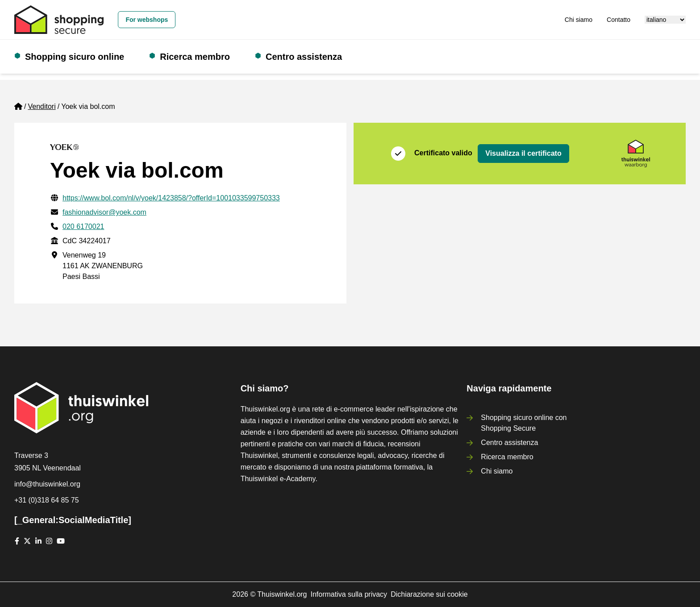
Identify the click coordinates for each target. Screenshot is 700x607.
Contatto (619, 20)
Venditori (42, 106)
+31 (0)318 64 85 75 (47, 500)
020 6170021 (83, 227)
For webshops (147, 20)
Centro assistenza (304, 57)
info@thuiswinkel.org (47, 484)
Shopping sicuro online (75, 57)
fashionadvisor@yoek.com (104, 212)
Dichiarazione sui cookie (429, 594)
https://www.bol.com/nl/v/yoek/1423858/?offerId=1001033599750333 (171, 198)
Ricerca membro (195, 57)
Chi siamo (579, 20)
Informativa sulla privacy (349, 594)
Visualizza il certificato (523, 153)
